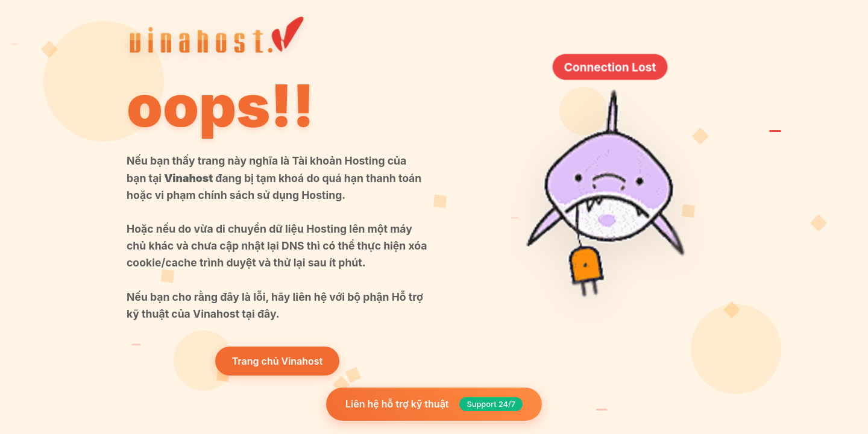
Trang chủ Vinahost (278, 361)
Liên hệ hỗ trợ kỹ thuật (434, 404)
